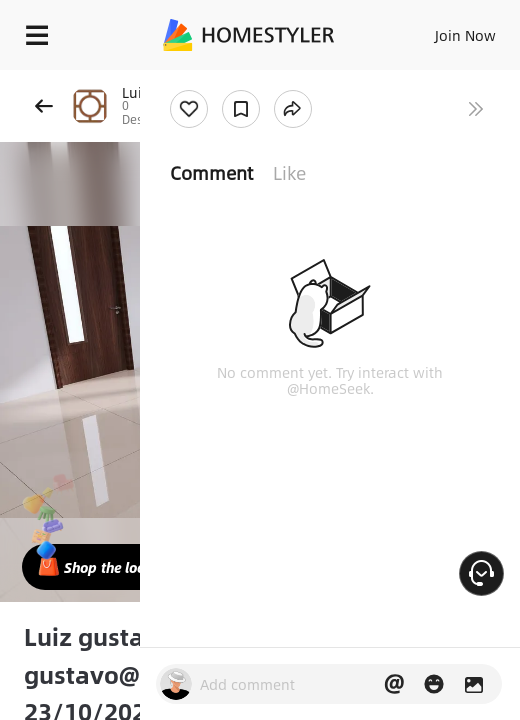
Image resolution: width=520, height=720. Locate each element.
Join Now (465, 35)
